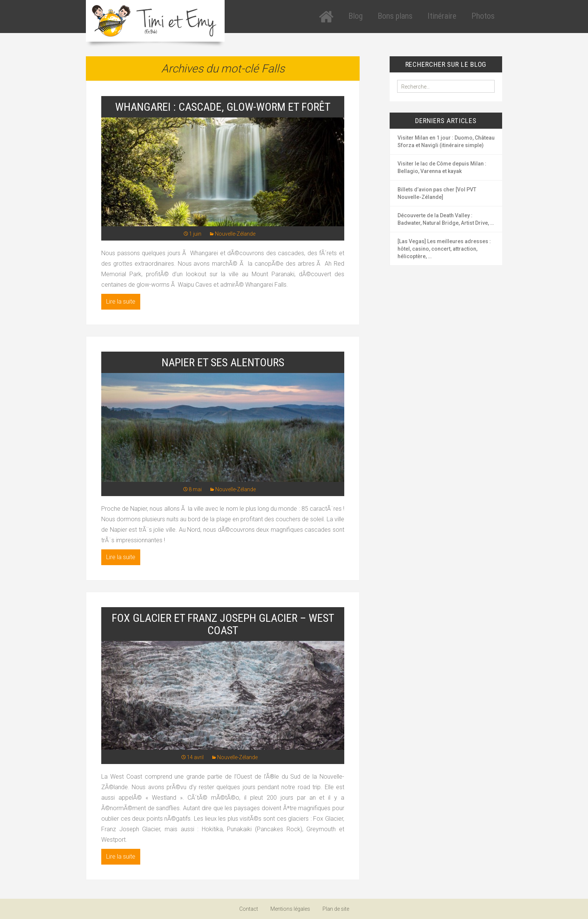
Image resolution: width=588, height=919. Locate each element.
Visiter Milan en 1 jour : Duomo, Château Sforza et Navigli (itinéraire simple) (446, 141)
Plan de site (336, 909)
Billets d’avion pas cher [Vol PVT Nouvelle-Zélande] (437, 193)
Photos (483, 16)
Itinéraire (442, 16)
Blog (355, 16)
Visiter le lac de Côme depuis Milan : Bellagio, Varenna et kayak (442, 167)
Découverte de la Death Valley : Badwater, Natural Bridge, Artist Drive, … (446, 219)
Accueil (326, 17)
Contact (249, 909)
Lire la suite (121, 302)
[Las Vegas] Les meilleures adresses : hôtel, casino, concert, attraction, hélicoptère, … (444, 249)
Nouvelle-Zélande (235, 234)
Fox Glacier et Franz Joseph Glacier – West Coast (223, 624)
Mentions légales (290, 909)
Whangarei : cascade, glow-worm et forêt (223, 107)
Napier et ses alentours (223, 362)
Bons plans (395, 16)
